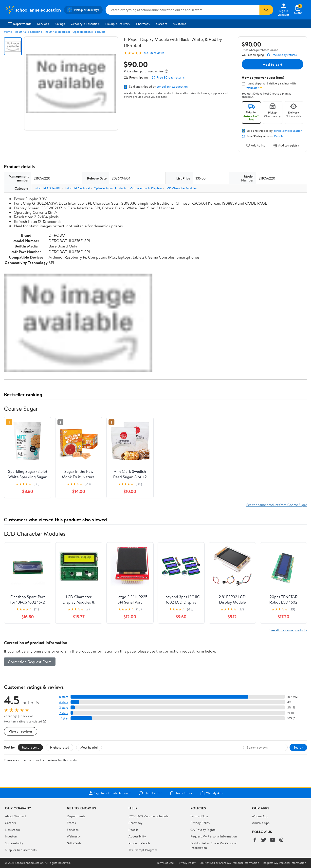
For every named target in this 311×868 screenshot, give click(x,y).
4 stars (64, 702)
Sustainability (14, 843)
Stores (71, 823)
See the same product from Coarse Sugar (277, 505)
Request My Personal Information (214, 836)
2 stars (64, 713)
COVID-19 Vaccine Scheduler (149, 816)
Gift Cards (74, 843)
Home (8, 32)
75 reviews (157, 53)
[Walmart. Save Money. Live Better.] (33, 10)
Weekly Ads (211, 793)
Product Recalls (139, 843)
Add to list (255, 145)
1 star (65, 718)
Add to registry (286, 145)
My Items (179, 24)
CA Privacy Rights (203, 830)
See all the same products (288, 630)
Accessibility (137, 836)
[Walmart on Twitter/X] (264, 840)
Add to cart (273, 64)
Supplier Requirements (21, 850)
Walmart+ (74, 836)
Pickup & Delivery (118, 24)
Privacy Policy (200, 823)
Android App (261, 823)
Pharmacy (143, 24)
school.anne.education (172, 86)
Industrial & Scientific (28, 32)
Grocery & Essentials (85, 24)
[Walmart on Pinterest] (281, 840)
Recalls (133, 830)
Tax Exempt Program (143, 850)
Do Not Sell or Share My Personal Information (229, 863)
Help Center (150, 793)
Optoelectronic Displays (146, 188)
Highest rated (60, 747)
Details (279, 136)
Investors (11, 836)
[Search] (266, 10)
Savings (60, 24)
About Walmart (16, 816)
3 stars (64, 708)
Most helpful (89, 747)
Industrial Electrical (57, 32)
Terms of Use (199, 816)
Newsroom (12, 830)
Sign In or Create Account (110, 793)
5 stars (64, 697)
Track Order (181, 793)
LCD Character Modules (181, 188)
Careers (162, 24)
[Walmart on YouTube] (273, 840)
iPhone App (260, 816)
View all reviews (21, 731)
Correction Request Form (30, 662)
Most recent (30, 747)
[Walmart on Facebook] (255, 840)
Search (298, 747)
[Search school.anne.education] (183, 10)
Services (43, 24)
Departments (20, 24)
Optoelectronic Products (89, 32)
